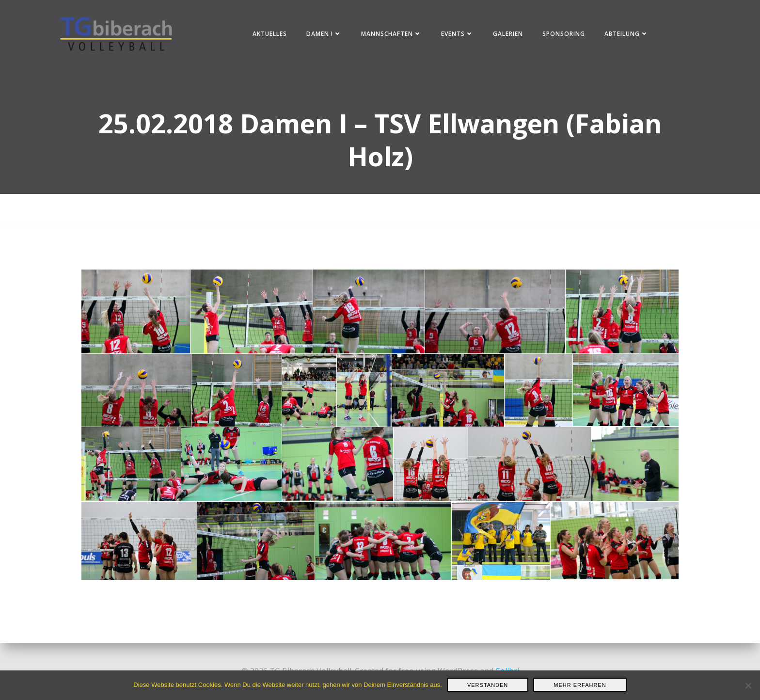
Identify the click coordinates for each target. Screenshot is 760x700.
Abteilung (626, 34)
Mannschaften (391, 34)
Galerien (508, 34)
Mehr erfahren (580, 685)
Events (457, 34)
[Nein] (748, 685)
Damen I (324, 34)
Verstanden (488, 685)
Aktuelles (270, 34)
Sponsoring (564, 34)
